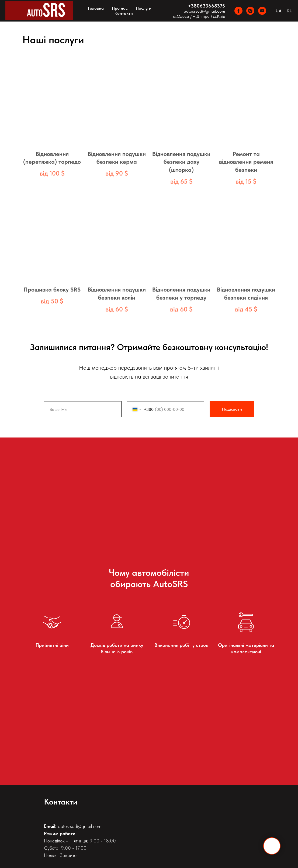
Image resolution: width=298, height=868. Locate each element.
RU (290, 11)
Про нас (120, 8)
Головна (96, 8)
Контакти (124, 13)
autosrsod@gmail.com (204, 11)
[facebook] (238, 11)
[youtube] (262, 11)
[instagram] (250, 11)
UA (279, 11)
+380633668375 (207, 6)
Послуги (144, 8)
